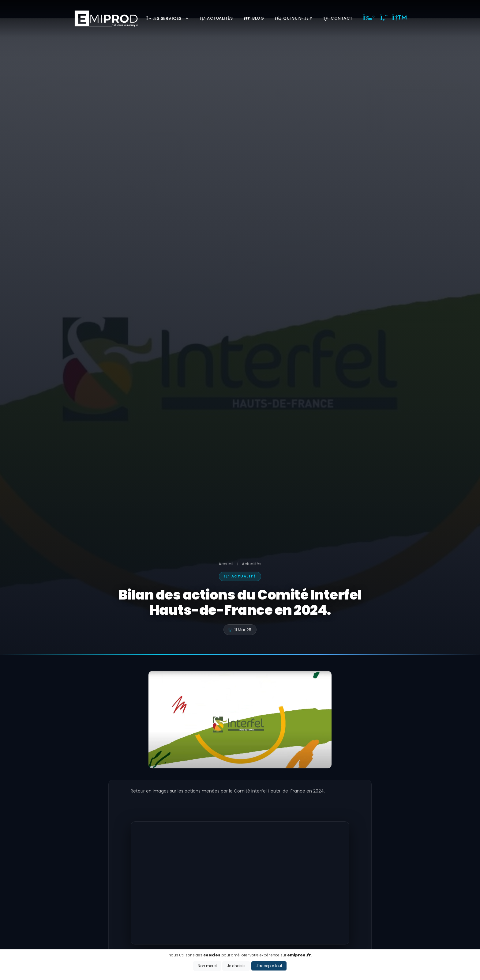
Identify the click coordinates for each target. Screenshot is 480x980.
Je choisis (236, 966)
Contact (338, 18)
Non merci (207, 966)
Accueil (226, 564)
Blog (254, 18)
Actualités (216, 18)
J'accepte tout (269, 966)
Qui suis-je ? (294, 18)
